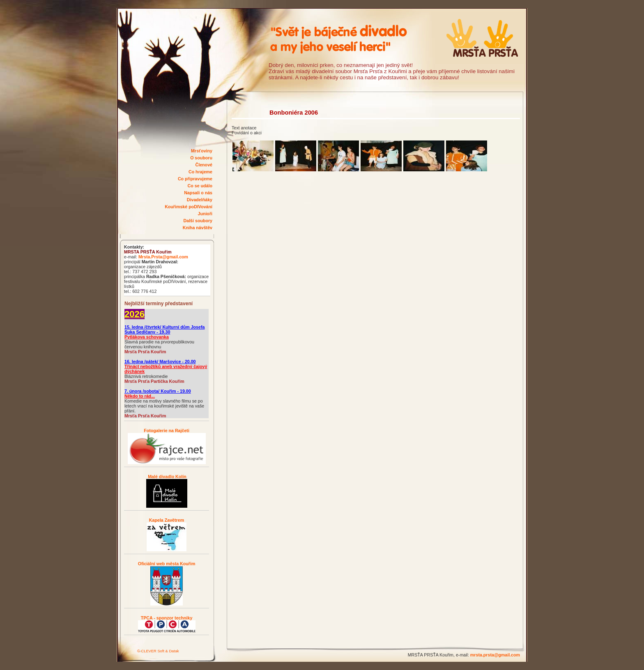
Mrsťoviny (202, 151)
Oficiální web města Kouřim (167, 564)
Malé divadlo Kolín (167, 477)
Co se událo (200, 186)
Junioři (205, 214)
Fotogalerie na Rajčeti (167, 431)
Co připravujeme (195, 179)
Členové (204, 165)
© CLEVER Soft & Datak (158, 651)
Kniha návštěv (198, 228)
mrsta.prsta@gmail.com (495, 655)
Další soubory (198, 221)
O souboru (201, 158)
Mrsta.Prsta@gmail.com (163, 257)
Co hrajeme (200, 172)
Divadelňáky (200, 200)
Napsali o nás (198, 193)
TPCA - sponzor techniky (167, 618)
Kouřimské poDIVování (189, 207)
